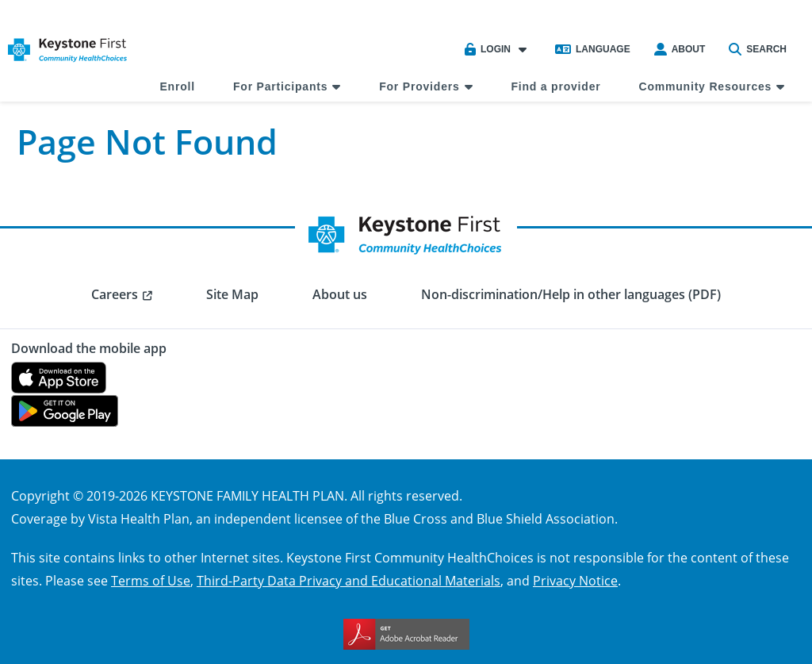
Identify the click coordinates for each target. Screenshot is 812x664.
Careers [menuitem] (115, 294)
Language (593, 49)
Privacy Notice (575, 580)
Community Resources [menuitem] (706, 86)
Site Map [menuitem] (232, 294)
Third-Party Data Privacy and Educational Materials (349, 580)
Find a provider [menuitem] (555, 86)
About (680, 49)
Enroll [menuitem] (177, 86)
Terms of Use (151, 580)
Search (758, 49)
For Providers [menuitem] (419, 86)
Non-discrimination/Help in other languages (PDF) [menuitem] (571, 294)
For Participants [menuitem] (280, 86)
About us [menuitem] (340, 294)
